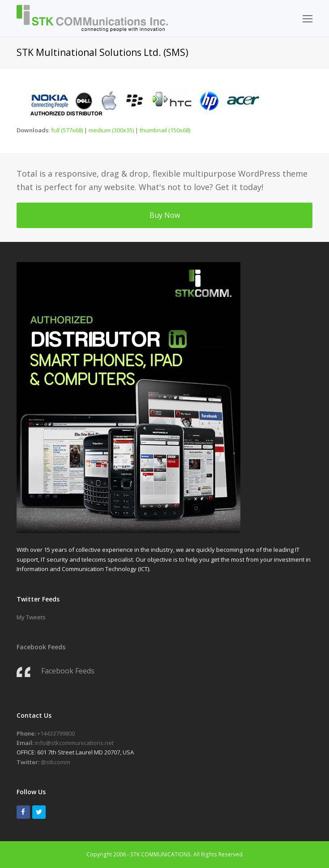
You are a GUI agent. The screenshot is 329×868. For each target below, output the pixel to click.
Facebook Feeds (41, 647)
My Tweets (31, 617)
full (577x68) (67, 130)
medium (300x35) (111, 130)
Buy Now (165, 215)
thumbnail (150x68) (165, 130)
